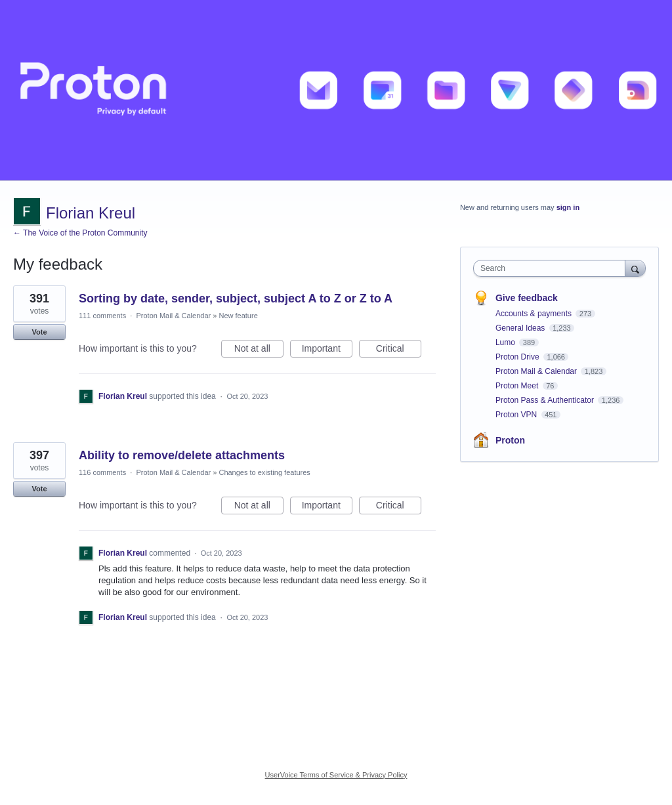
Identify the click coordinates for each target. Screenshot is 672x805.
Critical (399, 350)
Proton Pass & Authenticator (546, 400)
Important (327, 350)
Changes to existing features (264, 472)
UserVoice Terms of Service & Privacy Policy (336, 775)
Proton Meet (518, 386)
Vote (39, 332)
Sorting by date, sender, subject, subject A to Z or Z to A (236, 299)
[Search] (635, 268)
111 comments (102, 316)
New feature (238, 316)
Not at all (259, 350)
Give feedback (527, 298)
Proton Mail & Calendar (173, 316)
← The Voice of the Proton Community (80, 233)
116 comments (102, 472)
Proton (510, 440)
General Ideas (521, 328)
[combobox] (552, 268)
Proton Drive (518, 357)
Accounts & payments (535, 314)
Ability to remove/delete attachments (182, 455)
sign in (568, 207)
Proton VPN (517, 415)
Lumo (506, 342)
